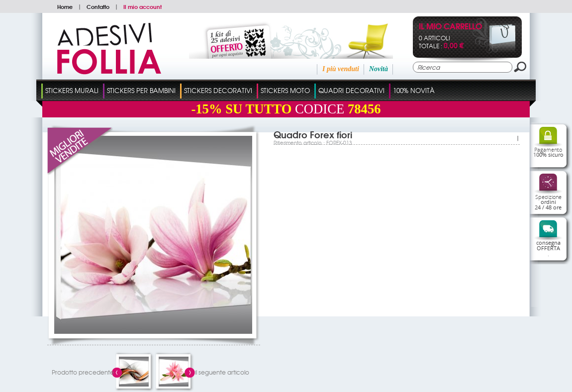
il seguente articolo (222, 372)
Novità (379, 69)
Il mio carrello (450, 27)
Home (65, 6)
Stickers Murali (72, 90)
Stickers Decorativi (218, 90)
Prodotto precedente (83, 372)
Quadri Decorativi (351, 90)
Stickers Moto (285, 90)
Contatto (98, 6)
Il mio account (143, 6)
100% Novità (414, 90)
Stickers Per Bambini (141, 90)
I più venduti (341, 69)
